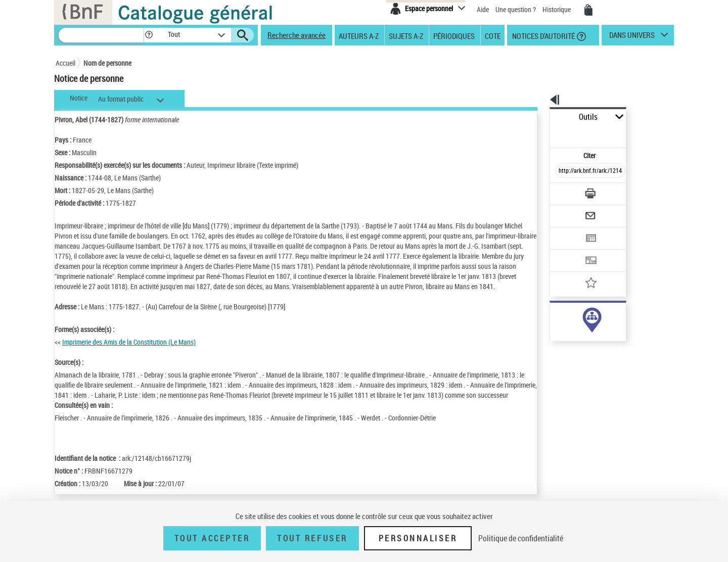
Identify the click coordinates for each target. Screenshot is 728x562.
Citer (546, 133)
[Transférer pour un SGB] (566, 230)
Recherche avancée (297, 35)
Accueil (65, 63)
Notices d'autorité (543, 35)
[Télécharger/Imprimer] (564, 171)
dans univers (632, 37)
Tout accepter (212, 538)
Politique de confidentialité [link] (521, 538)
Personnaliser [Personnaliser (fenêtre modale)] (418, 538)
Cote (493, 35)
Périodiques (454, 35)
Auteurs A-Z (359, 35)
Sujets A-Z (406, 35)
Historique (557, 9)
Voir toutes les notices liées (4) (576, 338)
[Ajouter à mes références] (568, 250)
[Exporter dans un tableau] (569, 211)
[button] (149, 35)
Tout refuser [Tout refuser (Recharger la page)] (312, 538)
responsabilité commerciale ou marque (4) (597, 318)
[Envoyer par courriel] (562, 191)
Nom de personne (107, 63)
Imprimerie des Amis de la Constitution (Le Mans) (129, 352)
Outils (539, 117)
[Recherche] (101, 35)
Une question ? (516, 9)
